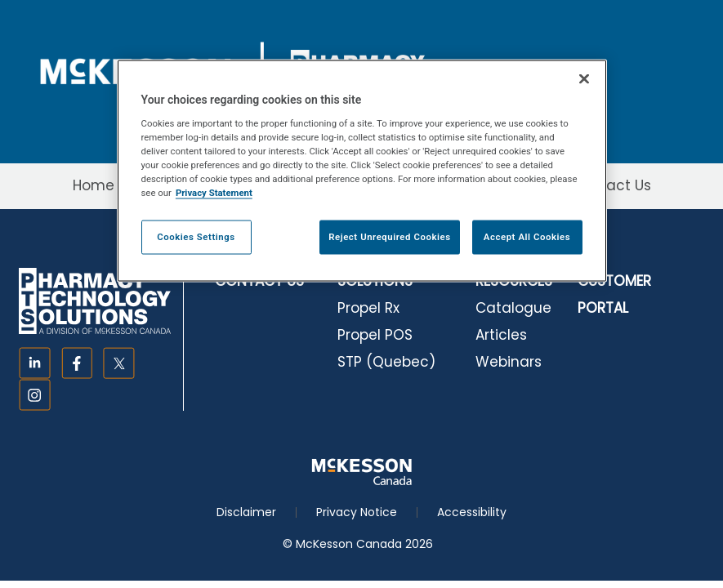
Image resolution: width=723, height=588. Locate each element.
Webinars (509, 362)
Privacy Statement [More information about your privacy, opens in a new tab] (214, 192)
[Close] (584, 79)
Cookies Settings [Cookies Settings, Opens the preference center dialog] (196, 236)
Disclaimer (246, 512)
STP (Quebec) (386, 362)
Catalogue (513, 308)
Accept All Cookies (527, 236)
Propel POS (375, 335)
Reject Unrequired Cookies (389, 236)
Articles (501, 335)
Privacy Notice (357, 512)
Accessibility (472, 512)
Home (94, 185)
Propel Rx (368, 308)
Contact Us (611, 185)
